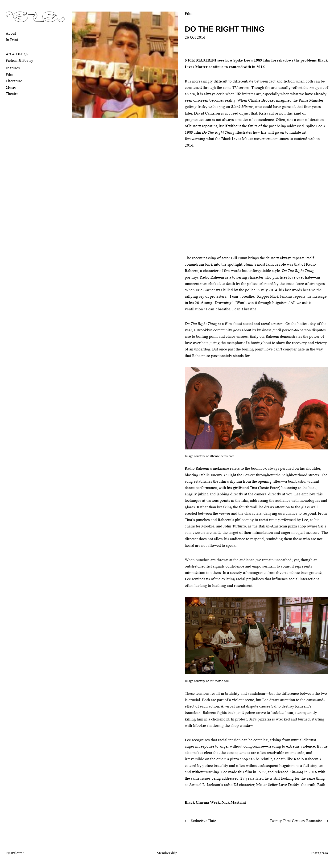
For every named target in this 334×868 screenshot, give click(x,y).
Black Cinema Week (202, 802)
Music (11, 87)
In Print (12, 40)
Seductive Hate (204, 821)
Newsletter (15, 853)
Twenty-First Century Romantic (296, 821)
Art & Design (17, 54)
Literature (14, 81)
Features (13, 68)
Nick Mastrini (234, 802)
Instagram (320, 853)
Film (9, 75)
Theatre (12, 94)
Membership (167, 853)
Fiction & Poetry (19, 60)
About (11, 33)
